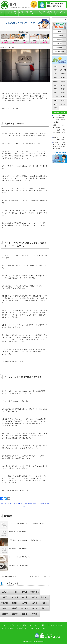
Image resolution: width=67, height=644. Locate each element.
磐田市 (35, 608)
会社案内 (56, 13)
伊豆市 (5, 597)
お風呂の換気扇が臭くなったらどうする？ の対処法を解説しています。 (26, 540)
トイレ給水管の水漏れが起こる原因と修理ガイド (59, 132)
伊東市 (25, 592)
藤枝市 (5, 614)
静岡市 (35, 614)
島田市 (35, 597)
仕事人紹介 (59, 44)
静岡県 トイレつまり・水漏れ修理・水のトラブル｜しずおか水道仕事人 (26, 523)
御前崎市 (45, 597)
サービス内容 (9, 13)
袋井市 (15, 614)
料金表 (59, 32)
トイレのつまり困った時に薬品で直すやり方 (20, 557)
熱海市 (15, 608)
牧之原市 (25, 608)
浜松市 (35, 603)
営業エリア (32, 13)
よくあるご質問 (41, 13)
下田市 (15, 592)
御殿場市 (5, 603)
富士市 (25, 597)
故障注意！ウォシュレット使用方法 (18, 532)
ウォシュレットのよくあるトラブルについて (37, 576)
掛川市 (15, 603)
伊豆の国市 (35, 592)
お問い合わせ (63, 13)
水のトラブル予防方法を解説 (9, 576)
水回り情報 (50, 13)
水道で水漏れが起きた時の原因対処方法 (19, 565)
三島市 (5, 592)
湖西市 (45, 603)
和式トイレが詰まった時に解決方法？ (18, 548)
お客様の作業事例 (24, 13)
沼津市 (25, 603)
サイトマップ (45, 628)
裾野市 (25, 614)
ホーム (2, 13)
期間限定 (38, 628)
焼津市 (5, 608)
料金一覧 (16, 13)
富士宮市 (15, 597)
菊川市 (45, 608)
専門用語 (59, 40)
